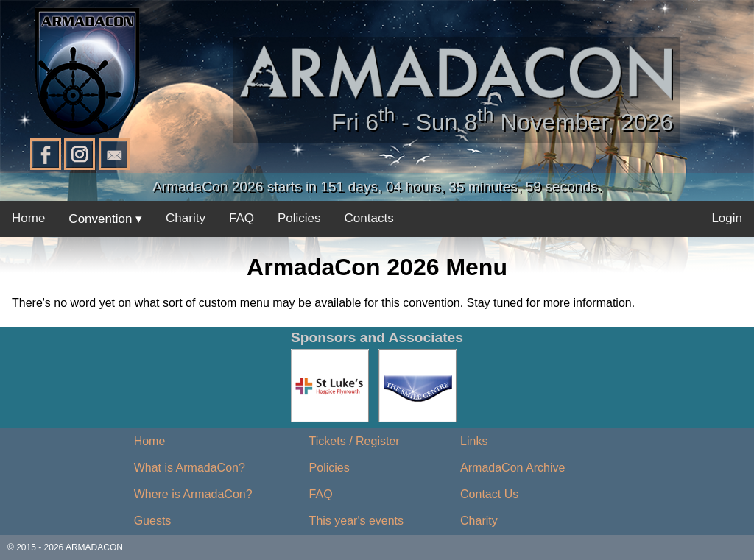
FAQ (242, 218)
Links (474, 441)
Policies (299, 218)
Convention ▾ (105, 219)
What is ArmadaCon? (190, 468)
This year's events (356, 521)
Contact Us (489, 494)
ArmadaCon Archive (512, 468)
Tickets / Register (355, 441)
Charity (186, 218)
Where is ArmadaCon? (193, 494)
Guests (153, 521)
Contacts (369, 218)
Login (727, 218)
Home (28, 218)
